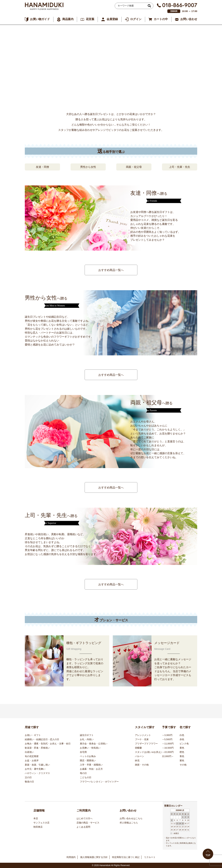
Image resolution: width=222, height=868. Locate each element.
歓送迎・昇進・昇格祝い (37, 748)
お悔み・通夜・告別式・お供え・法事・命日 (48, 744)
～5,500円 (167, 739)
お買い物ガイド (40, 19)
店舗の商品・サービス (88, 823)
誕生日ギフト (87, 735)
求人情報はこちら (129, 823)
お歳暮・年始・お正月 (91, 769)
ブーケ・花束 (142, 739)
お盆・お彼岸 (32, 760)
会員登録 (112, 19)
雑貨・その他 (142, 765)
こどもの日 (86, 777)
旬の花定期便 (32, 756)
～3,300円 (167, 735)
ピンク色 (184, 744)
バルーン (139, 756)
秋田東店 (38, 827)
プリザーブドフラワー (146, 744)
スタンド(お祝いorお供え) (148, 752)
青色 (182, 756)
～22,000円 (168, 752)
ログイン (136, 19)
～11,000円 (168, 744)
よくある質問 (83, 827)
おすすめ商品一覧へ (111, 270)
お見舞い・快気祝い (90, 748)
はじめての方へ (85, 818)
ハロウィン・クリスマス (37, 773)
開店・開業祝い (88, 760)
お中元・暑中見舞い (35, 769)
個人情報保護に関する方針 (94, 857)
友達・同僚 (42, 167)
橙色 (182, 752)
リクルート (150, 857)
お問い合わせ (189, 19)
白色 (182, 735)
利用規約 (71, 857)
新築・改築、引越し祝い (37, 765)
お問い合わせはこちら (131, 818)
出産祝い (29, 752)
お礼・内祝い (87, 739)
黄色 (182, 748)
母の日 (83, 773)
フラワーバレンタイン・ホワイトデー (99, 782)
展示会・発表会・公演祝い (94, 744)
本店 (36, 818)
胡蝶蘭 (138, 748)
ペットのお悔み (88, 756)
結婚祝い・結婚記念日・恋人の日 (42, 739)
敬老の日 (29, 782)
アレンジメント (143, 735)
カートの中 (161, 19)
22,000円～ (168, 756)
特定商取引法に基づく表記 (126, 857)
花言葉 (90, 19)
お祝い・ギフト (33, 735)
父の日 (28, 777)
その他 (183, 765)
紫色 (182, 760)
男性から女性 (88, 167)
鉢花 (137, 760)
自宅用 (83, 752)
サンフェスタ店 (41, 823)
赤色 (182, 739)
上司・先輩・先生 (180, 167)
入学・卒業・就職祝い (91, 765)
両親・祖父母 (134, 167)
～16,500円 (168, 748)
